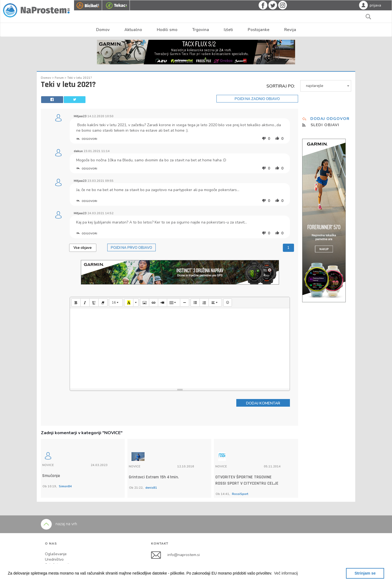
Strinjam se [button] (365, 573)
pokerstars (228, 190)
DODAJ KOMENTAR (263, 403)
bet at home (174, 130)
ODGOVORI (87, 139)
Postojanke (259, 30)
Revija (290, 30)
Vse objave (83, 248)
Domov (103, 30)
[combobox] (326, 86)
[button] (286, 573)
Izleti (228, 30)
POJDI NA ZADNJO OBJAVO (257, 99)
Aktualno (133, 30)
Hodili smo (167, 30)
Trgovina (201, 30)
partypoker (183, 190)
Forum (60, 78)
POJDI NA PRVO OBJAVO (131, 248)
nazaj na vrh (59, 502)
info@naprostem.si (184, 532)
